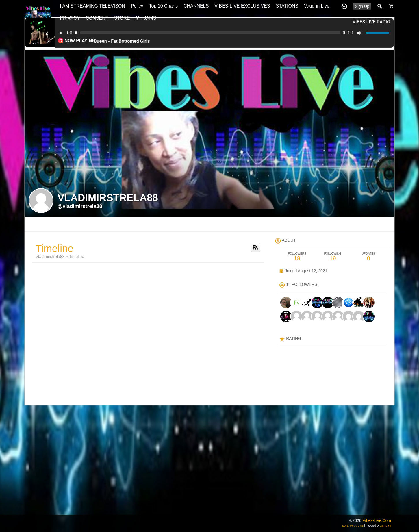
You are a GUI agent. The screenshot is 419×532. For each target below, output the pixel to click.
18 (297, 257)
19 (333, 257)
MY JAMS (146, 18)
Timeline (77, 257)
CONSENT (97, 18)
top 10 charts (164, 6)
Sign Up (362, 6)
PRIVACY (70, 18)
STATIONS (287, 6)
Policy (137, 6)
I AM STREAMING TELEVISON (92, 6)
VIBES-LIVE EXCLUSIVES (242, 6)
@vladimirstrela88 (80, 206)
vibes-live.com (377, 520)
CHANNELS (196, 6)
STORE (122, 18)
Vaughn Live (317, 6)
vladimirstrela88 (50, 257)
